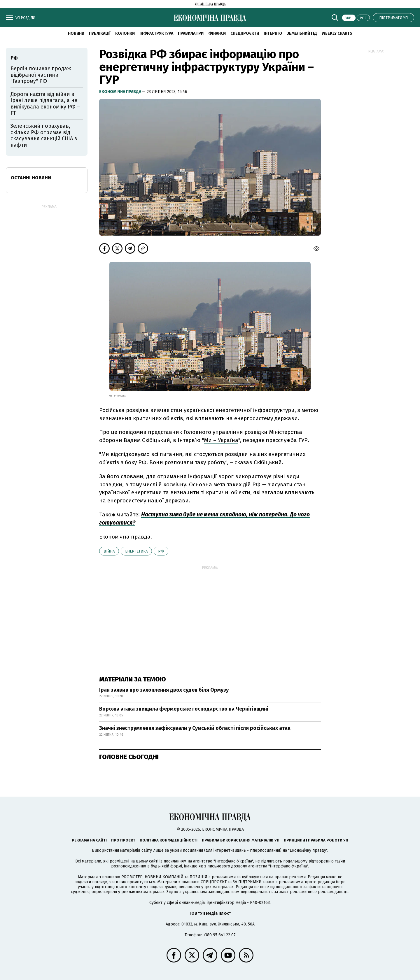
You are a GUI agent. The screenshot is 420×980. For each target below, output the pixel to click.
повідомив (133, 432)
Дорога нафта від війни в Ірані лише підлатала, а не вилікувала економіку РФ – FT (45, 104)
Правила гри (191, 33)
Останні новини (31, 178)
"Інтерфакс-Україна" (233, 861)
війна (109, 551)
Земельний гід (302, 33)
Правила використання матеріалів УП (241, 840)
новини (76, 33)
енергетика (136, 551)
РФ (161, 551)
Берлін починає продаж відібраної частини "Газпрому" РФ (41, 75)
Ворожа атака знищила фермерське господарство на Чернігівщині (184, 709)
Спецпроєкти (245, 33)
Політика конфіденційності (169, 840)
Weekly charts (337, 33)
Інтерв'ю (273, 33)
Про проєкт (123, 840)
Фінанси (217, 33)
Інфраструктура (156, 33)
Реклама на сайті (89, 840)
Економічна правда (121, 92)
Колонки (125, 33)
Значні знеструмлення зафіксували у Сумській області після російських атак (195, 728)
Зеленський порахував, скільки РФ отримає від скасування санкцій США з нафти (44, 135)
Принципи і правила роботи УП (316, 840)
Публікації (100, 33)
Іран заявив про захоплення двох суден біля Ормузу (164, 690)
